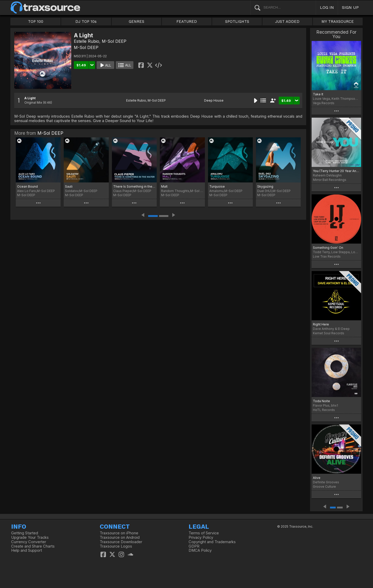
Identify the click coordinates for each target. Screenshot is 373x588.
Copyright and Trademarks (212, 542)
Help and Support (27, 550)
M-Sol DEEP (114, 41)
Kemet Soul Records (329, 333)
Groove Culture (324, 487)
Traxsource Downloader (121, 542)
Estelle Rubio (87, 41)
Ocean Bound (27, 186)
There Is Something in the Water (134, 186)
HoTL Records (324, 410)
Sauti (69, 186)
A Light (30, 98)
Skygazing (265, 186)
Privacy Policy (201, 537)
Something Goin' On (328, 248)
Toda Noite (321, 401)
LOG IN (327, 7)
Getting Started (25, 533)
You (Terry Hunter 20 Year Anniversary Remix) (336, 171)
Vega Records (324, 103)
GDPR (194, 546)
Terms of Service (204, 533)
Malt (164, 186)
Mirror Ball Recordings (330, 180)
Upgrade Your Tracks (30, 537)
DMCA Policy (200, 550)
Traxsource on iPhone (119, 533)
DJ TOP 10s (86, 22)
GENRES (137, 22)
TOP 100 (36, 22)
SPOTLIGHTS (237, 22)
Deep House (214, 100)
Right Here (321, 324)
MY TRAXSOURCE (338, 22)
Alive (317, 478)
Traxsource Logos (116, 546)
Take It (318, 94)
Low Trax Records (327, 256)
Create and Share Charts (33, 546)
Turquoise (217, 186)
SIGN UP (350, 7)
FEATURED (187, 22)
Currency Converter (29, 542)
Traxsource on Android (120, 537)
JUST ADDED (287, 22)
